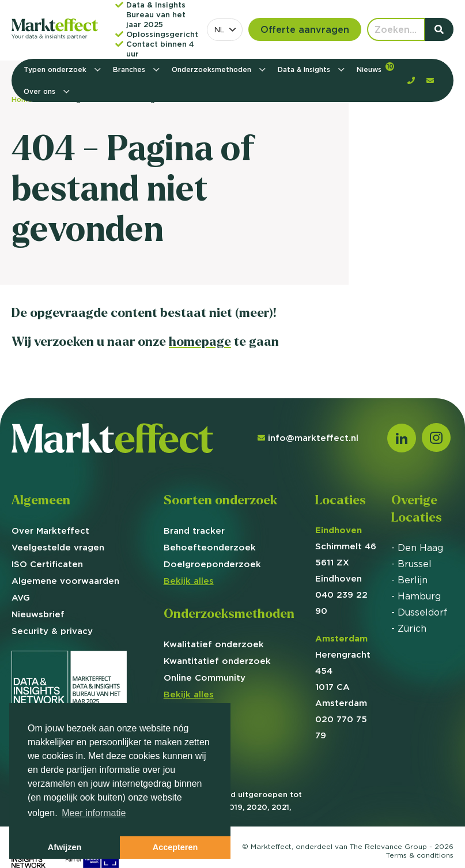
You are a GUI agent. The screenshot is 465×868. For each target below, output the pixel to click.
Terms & (420, 855)
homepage (200, 341)
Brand (194, 531)
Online (205, 678)
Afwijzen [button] (65, 847)
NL (220, 29)
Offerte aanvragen (305, 29)
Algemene (65, 581)
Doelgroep (212, 564)
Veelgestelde (58, 547)
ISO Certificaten (47, 564)
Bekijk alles (189, 581)
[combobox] (225, 30)
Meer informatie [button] (94, 813)
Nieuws (375, 68)
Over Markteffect (50, 531)
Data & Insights (305, 69)
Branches (130, 69)
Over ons (41, 91)
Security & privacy (52, 631)
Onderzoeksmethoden (213, 69)
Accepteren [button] (175, 847)
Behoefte (210, 547)
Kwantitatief (217, 661)
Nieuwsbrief (38, 614)
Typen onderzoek (56, 69)
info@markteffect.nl (308, 438)
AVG (21, 597)
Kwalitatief (214, 644)
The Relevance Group (388, 846)
